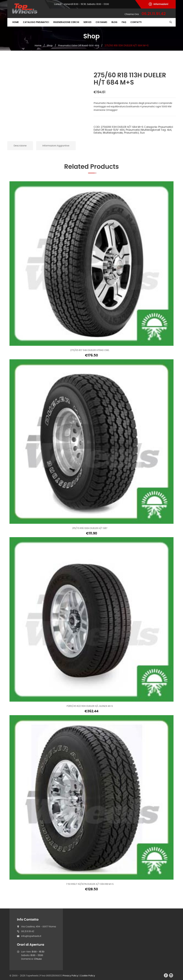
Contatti (136, 22)
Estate (98, 133)
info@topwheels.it (31, 936)
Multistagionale (113, 133)
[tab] (20, 146)
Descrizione (20, 146)
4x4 (169, 130)
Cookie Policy (87, 976)
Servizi (87, 22)
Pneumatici (131, 133)
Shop (50, 46)
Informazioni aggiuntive (56, 146)
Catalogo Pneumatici (36, 22)
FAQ (124, 22)
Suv (142, 133)
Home (16, 22)
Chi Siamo (101, 22)
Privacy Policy (70, 976)
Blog (114, 22)
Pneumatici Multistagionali (143, 130)
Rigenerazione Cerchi (66, 22)
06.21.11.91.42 (28, 931)
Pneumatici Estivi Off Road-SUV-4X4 (79, 46)
